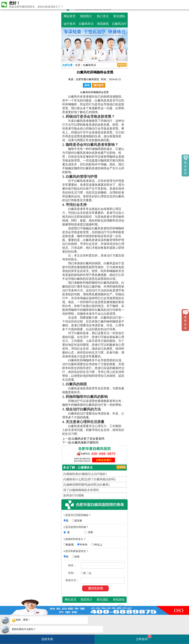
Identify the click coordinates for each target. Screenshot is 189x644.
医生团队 (119, 16)
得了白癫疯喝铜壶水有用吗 (81, 490)
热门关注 (103, 16)
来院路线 (103, 24)
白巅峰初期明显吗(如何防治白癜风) (86, 485)
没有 (90, 532)
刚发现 (70, 545)
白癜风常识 (86, 24)
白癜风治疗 (119, 24)
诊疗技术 (70, 24)
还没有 (78, 521)
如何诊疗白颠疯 (74, 495)
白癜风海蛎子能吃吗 (85, 442)
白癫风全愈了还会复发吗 (88, 439)
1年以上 (98, 545)
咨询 (87, 85)
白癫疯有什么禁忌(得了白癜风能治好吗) (89, 479)
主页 (78, 65)
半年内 (83, 545)
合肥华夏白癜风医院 (87, 79)
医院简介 (86, 16)
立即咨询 (144, 638)
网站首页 (70, 16)
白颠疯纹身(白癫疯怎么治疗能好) (85, 474)
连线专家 (47, 639)
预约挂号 (99, 85)
